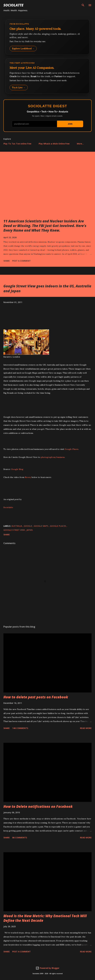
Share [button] (7, 261)
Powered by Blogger (47, 968)
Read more (86, 728)
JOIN (70, 124)
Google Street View (14, 530)
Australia (17, 526)
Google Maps (41, 526)
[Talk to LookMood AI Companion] (47, 76)
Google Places (71, 449)
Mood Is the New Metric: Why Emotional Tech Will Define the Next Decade (45, 918)
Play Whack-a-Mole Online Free (54, 144)
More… (80, 144)
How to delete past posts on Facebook (36, 697)
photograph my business (53, 457)
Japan (30, 530)
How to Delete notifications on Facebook (38, 806)
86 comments (20, 838)
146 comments (20, 728)
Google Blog (17, 469)
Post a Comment (21, 261)
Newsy (28, 477)
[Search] (83, 5)
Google (28, 526)
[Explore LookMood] (47, 37)
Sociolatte (13, 5)
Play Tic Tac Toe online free (17, 144)
